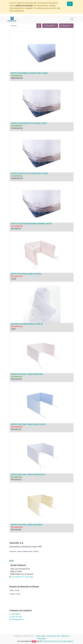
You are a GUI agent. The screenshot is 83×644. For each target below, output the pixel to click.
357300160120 (17, 128)
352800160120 (17, 178)
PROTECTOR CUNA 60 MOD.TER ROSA (26, 274)
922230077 (16, 614)
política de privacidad (24, 6)
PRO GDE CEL (16, 429)
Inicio (12, 561)
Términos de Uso (53, 636)
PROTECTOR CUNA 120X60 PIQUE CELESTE (28, 424)
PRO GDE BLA (16, 480)
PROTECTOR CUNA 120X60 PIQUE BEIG (27, 525)
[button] (66, 26)
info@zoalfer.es (18, 619)
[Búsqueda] (39, 26)
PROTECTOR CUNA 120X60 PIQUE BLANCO (28, 475)
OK (70, 4)
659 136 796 (17, 617)
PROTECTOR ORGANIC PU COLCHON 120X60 (29, 123)
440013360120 (17, 78)
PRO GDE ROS (16, 379)
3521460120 (16, 229)
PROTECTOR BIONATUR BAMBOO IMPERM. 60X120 (31, 224)
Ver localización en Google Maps (22, 577)
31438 (13, 279)
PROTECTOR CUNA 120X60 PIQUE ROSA (27, 374)
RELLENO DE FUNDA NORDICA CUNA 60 (27, 324)
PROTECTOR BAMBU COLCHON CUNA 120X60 (29, 73)
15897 (13, 329)
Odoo (34, 641)
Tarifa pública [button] (49, 26)
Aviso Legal (41, 636)
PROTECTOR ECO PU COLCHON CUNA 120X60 (29, 173)
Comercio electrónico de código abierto (58, 641)
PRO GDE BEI (16, 530)
